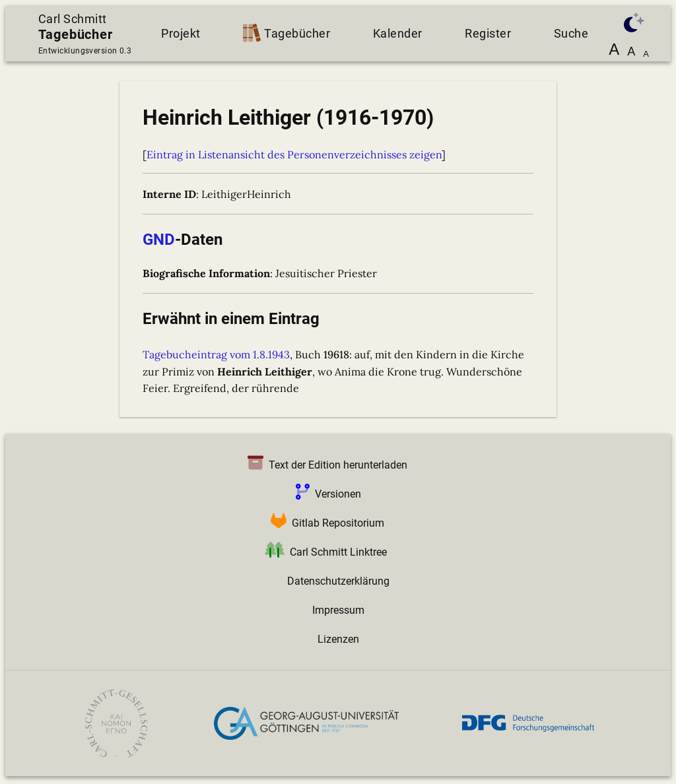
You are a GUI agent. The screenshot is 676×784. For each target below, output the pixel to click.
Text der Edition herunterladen (325, 465)
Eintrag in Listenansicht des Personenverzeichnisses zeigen (294, 154)
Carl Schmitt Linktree (323, 552)
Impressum (338, 610)
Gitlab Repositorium (325, 523)
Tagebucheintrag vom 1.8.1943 (216, 354)
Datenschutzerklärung (338, 581)
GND (159, 240)
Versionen (326, 494)
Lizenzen (338, 639)
